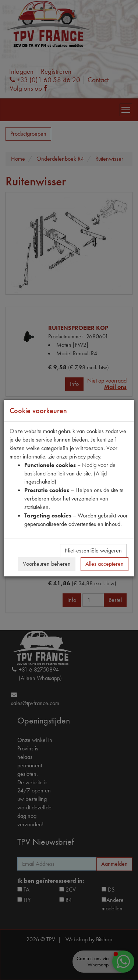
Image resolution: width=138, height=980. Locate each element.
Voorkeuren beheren (47, 564)
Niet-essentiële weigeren (93, 550)
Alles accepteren (105, 564)
